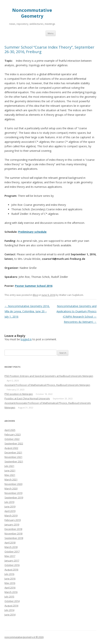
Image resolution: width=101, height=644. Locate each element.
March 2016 (11, 592)
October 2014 (12, 601)
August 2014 (11, 606)
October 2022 (12, 439)
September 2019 (14, 497)
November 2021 (13, 457)
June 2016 (10, 579)
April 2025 (10, 430)
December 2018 (13, 529)
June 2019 (10, 506)
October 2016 (12, 565)
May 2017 (10, 556)
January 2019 (12, 525)
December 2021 (13, 452)
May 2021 (10, 475)
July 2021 (9, 466)
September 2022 (14, 443)
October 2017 (12, 552)
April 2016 (10, 588)
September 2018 (14, 538)
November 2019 (13, 493)
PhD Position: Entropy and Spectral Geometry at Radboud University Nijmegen (49, 376)
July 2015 (9, 597)
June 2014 (10, 615)
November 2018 (13, 534)
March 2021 (11, 479)
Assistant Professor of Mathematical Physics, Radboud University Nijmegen (47, 385)
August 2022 (11, 448)
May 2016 (10, 583)
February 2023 (13, 434)
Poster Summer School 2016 (34, 286)
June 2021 (10, 470)
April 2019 (10, 511)
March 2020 (11, 488)
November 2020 (13, 484)
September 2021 (14, 461)
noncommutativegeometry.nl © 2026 (24, 637)
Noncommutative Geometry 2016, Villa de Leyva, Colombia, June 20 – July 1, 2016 (27, 311)
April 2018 (10, 543)
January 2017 (12, 561)
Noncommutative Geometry (32, 13)
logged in (26, 339)
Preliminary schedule (32, 232)
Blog (35, 295)
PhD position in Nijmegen (19, 394)
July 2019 (9, 502)
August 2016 (11, 570)
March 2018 (11, 547)
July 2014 (9, 610)
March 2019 (11, 516)
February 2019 (13, 520)
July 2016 (9, 574)
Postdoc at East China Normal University (27, 398)
